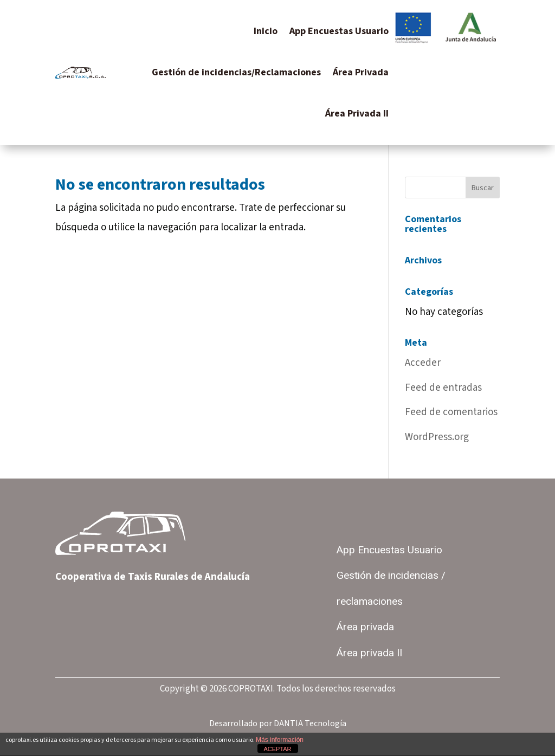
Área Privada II (357, 114)
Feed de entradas (443, 388)
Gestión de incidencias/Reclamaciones (236, 72)
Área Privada (361, 72)
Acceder (423, 363)
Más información (280, 740)
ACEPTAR (277, 749)
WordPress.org (437, 437)
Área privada (365, 627)
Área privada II (369, 653)
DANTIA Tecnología (310, 723)
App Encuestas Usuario (339, 31)
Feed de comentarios (451, 412)
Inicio (266, 31)
